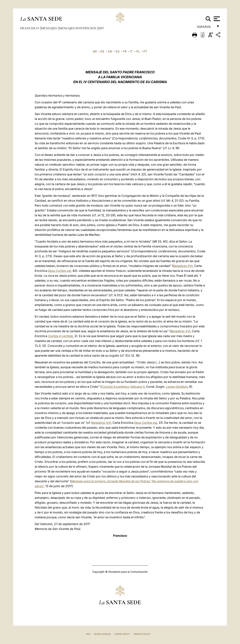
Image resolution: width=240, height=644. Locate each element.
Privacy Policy (142, 634)
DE (102, 51)
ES (118, 51)
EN (110, 51)
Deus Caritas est (59, 271)
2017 (101, 28)
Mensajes (49, 28)
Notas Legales (102, 634)
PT (145, 51)
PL (138, 51)
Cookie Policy (122, 634)
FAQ (88, 634)
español (206, 28)
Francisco (30, 28)
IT (131, 51)
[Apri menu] (216, 19)
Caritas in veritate (60, 336)
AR (95, 51)
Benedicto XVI (183, 266)
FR (125, 51)
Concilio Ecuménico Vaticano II (123, 387)
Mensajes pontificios (78, 28)
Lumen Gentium (177, 387)
